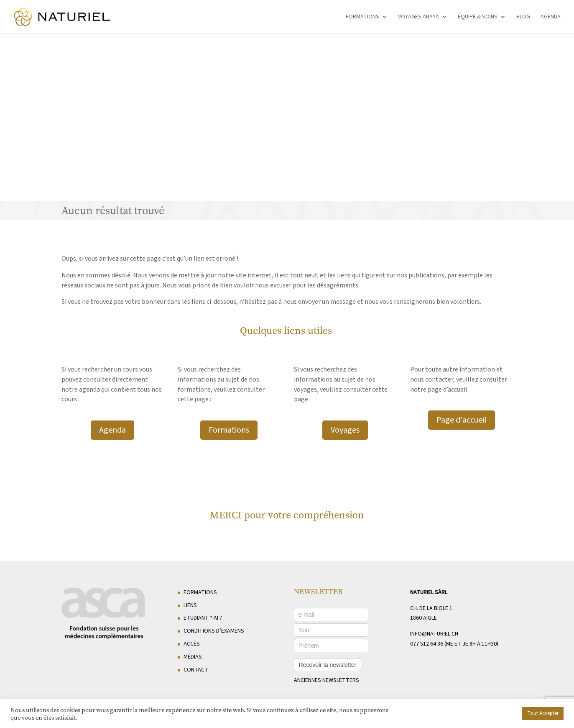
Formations (362, 17)
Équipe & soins (478, 17)
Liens (190, 605)
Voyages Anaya (418, 17)
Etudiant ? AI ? (203, 618)
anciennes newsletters (327, 680)
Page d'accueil (462, 420)
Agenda (551, 17)
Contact (196, 670)
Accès (192, 644)
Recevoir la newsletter (328, 665)
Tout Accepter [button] (543, 713)
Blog (523, 17)
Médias (193, 657)
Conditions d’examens (214, 631)
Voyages (345, 430)
